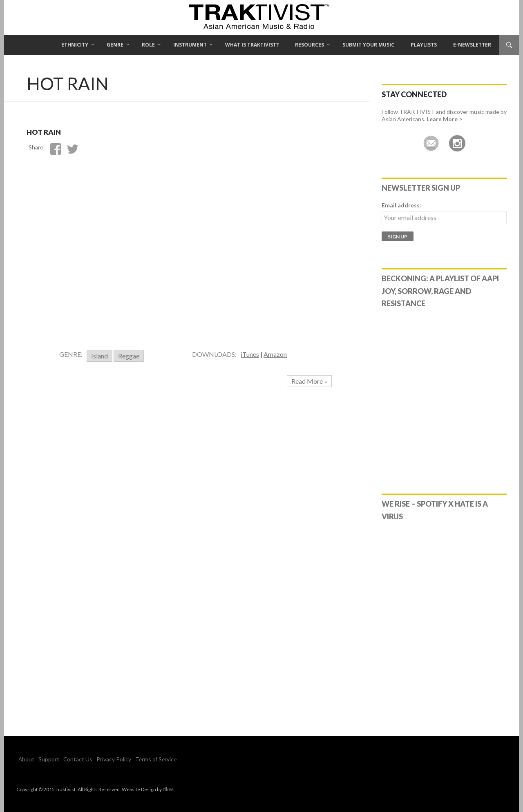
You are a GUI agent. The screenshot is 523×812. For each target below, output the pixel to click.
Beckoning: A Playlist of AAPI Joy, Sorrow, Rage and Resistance (440, 291)
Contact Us (68, 759)
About (25, 759)
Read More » (309, 381)
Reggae (129, 356)
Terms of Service (137, 759)
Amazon (275, 354)
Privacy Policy (99, 759)
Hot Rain (57, 129)
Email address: (401, 205)
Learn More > (444, 119)
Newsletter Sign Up (421, 188)
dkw (167, 789)
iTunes (250, 354)
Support (44, 759)
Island (99, 356)
